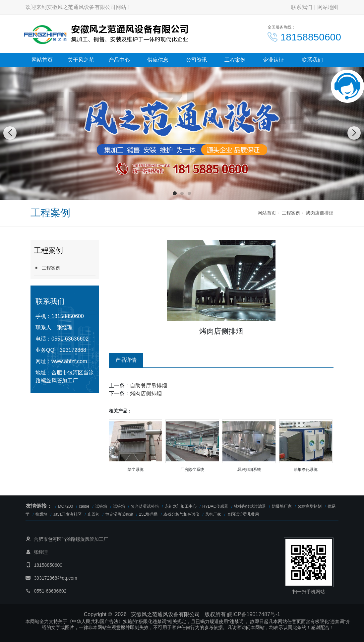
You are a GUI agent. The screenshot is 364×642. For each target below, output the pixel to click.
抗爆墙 (41, 514)
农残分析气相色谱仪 (181, 514)
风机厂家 (213, 514)
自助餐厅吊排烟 (149, 385)
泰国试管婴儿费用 (243, 514)
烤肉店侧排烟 (320, 213)
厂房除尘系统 (192, 470)
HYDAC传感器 (215, 506)
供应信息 (158, 60)
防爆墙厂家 (282, 506)
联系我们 (302, 7)
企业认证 (273, 60)
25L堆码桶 (148, 514)
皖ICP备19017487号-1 (254, 614)
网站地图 (328, 7)
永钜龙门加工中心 (181, 506)
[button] (175, 193)
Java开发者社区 (67, 514)
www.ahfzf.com (69, 361)
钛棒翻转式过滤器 (250, 506)
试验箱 (101, 506)
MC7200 (65, 506)
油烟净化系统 (306, 470)
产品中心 (119, 60)
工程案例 (235, 60)
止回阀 (93, 514)
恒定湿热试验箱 (119, 514)
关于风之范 (81, 60)
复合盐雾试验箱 (145, 506)
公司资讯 (197, 60)
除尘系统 (136, 470)
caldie (84, 506)
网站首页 (42, 60)
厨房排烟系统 (249, 470)
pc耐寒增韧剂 (310, 506)
